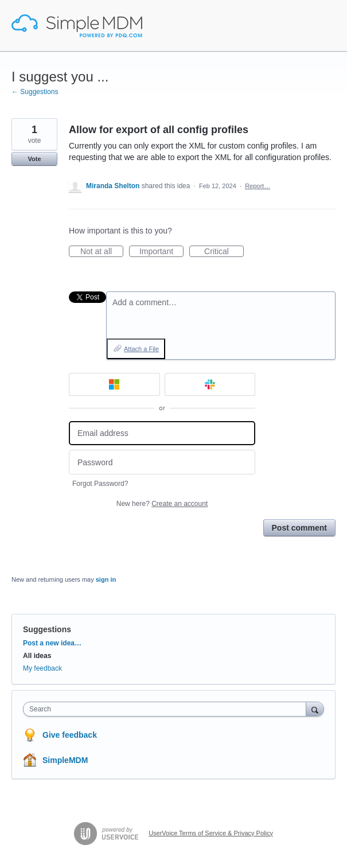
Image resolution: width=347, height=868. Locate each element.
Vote (34, 159)
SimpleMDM (65, 760)
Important (161, 252)
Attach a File (141, 349)
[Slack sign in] (210, 384)
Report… (258, 186)
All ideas (37, 656)
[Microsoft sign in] (114, 384)
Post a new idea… (52, 643)
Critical (224, 252)
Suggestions (47, 629)
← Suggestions (35, 92)
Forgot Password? (100, 484)
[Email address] (162, 433)
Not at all (102, 252)
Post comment (299, 528)
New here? (162, 504)
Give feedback (70, 735)
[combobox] (167, 709)
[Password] (162, 462)
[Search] (315, 709)
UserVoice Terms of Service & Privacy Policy (211, 833)
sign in (106, 579)
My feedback (42, 668)
